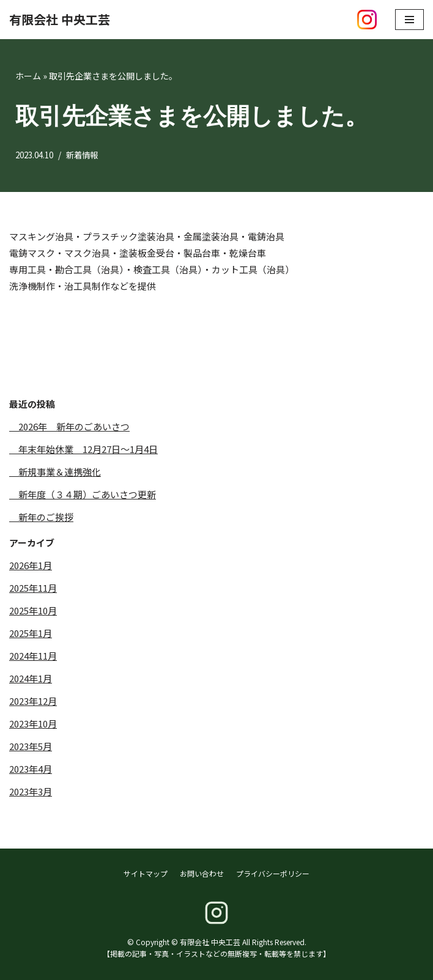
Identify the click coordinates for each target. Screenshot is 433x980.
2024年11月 (33, 656)
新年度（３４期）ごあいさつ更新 (83, 494)
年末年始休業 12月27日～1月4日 (83, 449)
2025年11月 (33, 588)
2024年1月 (31, 678)
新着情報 (88, 155)
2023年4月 (31, 769)
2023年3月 (31, 791)
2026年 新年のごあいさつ (69, 426)
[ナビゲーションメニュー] (409, 20)
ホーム (28, 76)
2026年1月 (31, 565)
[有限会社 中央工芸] (60, 20)
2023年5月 (31, 746)
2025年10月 (33, 610)
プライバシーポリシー (273, 873)
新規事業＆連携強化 (55, 472)
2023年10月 (33, 724)
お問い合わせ (202, 873)
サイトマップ (146, 873)
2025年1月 (31, 633)
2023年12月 (33, 701)
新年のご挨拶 (41, 517)
